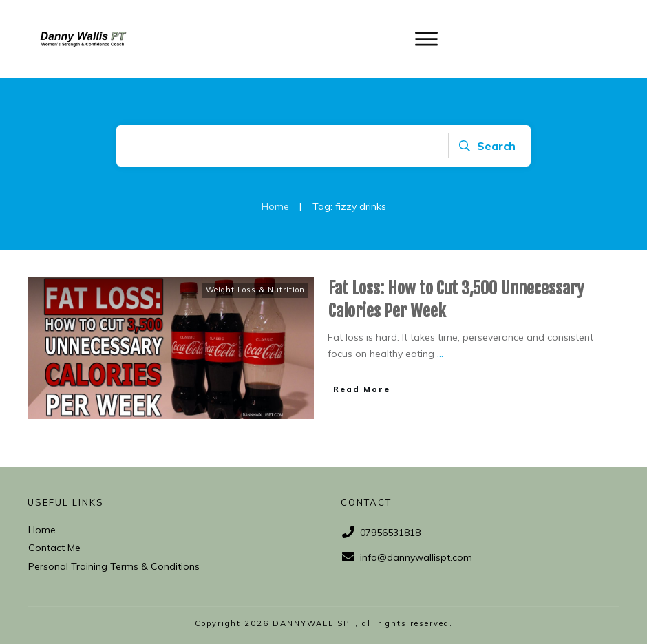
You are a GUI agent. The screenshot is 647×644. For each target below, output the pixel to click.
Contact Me (54, 548)
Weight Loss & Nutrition (255, 290)
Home (42, 530)
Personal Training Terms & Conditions (114, 566)
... (440, 354)
